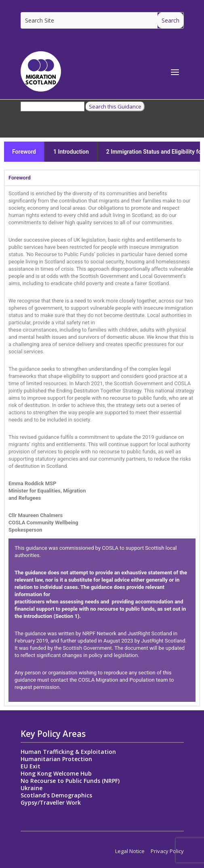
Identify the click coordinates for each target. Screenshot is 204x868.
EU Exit (30, 766)
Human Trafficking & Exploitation (68, 752)
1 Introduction (71, 152)
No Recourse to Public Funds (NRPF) (70, 781)
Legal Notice (130, 851)
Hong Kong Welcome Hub (56, 773)
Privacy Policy (167, 851)
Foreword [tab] (20, 178)
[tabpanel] (102, 446)
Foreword (24, 152)
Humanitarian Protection (56, 759)
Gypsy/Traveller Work (51, 802)
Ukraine (32, 788)
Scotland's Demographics (56, 795)
